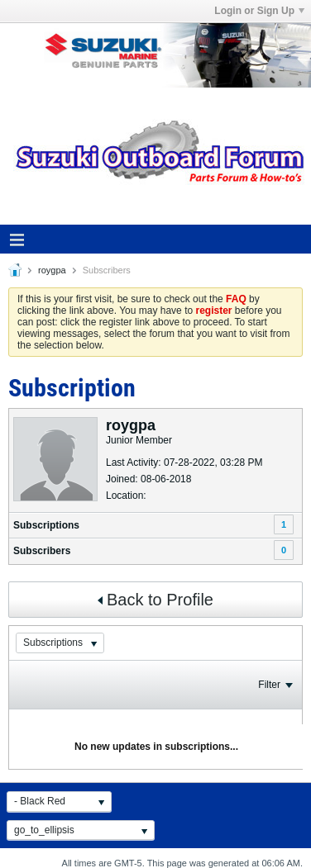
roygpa (52, 270)
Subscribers (42, 551)
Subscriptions (46, 525)
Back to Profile (155, 600)
